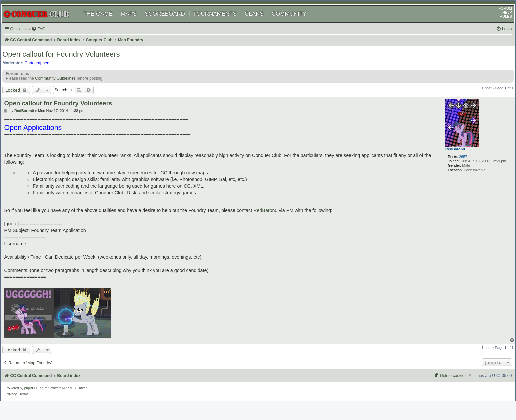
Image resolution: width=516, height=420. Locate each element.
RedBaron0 (449, 163)
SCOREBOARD (172, 22)
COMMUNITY (296, 22)
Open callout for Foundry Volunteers (68, 65)
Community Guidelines (62, 91)
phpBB (36, 398)
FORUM (498, 17)
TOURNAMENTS (222, 22)
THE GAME (105, 22)
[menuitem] (47, 38)
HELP (500, 21)
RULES (499, 25)
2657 (455, 171)
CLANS (261, 22)
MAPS (136, 22)
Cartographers (44, 74)
